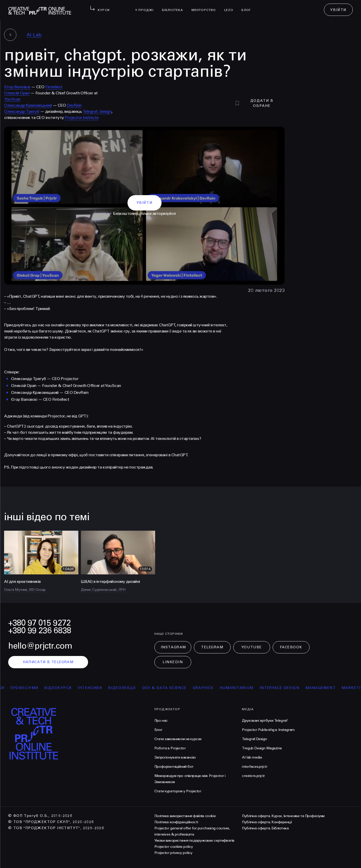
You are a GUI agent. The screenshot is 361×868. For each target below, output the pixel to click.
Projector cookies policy (174, 847)
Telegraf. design (97, 111)
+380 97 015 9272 (39, 623)
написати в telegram (48, 662)
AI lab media (252, 757)
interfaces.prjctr (255, 767)
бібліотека (175, 7)
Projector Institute (82, 118)
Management (325, 688)
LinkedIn (173, 662)
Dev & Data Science (169, 688)
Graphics (207, 688)
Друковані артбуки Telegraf (265, 721)
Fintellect (54, 87)
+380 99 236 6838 (40, 631)
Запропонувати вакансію (175, 757)
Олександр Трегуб (22, 111)
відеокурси (62, 688)
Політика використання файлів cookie (185, 816)
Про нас (161, 721)
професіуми (29, 688)
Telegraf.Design (254, 739)
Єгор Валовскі (17, 87)
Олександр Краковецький (28, 105)
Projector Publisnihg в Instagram (268, 730)
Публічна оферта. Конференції (267, 822)
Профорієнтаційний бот (174, 767)
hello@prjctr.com (40, 646)
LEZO (231, 7)
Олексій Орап (17, 93)
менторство (206, 7)
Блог (248, 7)
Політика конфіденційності (176, 822)
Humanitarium (241, 688)
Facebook (291, 647)
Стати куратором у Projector (178, 791)
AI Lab (34, 35)
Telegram (212, 647)
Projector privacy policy (173, 853)
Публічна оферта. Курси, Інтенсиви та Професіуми (283, 816)
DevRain (74, 105)
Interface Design (284, 688)
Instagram (173, 647)
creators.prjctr (253, 776)
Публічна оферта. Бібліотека (265, 828)
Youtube (252, 647)
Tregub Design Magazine (262, 748)
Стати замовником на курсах (178, 739)
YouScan (12, 99)
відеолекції (126, 688)
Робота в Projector (170, 748)
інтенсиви (94, 688)
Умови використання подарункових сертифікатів (194, 841)
